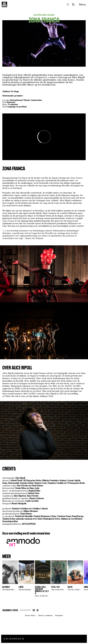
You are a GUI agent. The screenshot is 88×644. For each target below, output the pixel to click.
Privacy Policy (30, 615)
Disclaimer (59, 615)
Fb (34, 610)
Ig (38, 610)
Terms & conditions (45, 615)
